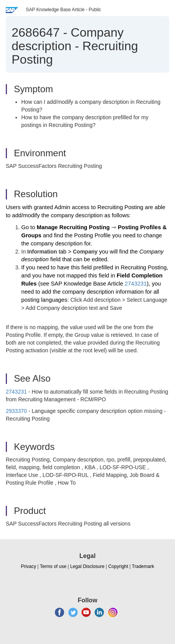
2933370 (16, 411)
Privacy (28, 566)
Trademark (143, 566)
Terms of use (53, 566)
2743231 (136, 284)
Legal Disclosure (87, 566)
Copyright (118, 566)
